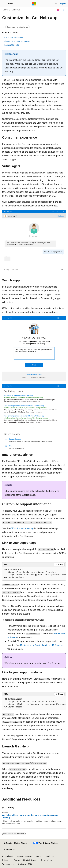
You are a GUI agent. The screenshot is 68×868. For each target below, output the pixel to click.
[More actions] (63, 10)
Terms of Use (47, 860)
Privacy (5, 860)
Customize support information (17, 41)
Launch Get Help (12, 45)
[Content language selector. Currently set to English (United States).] (15, 843)
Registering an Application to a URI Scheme (42, 645)
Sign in (63, 4)
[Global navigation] (3, 4)
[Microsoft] (34, 4)
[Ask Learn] (58, 10)
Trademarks (7, 864)
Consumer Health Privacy (25, 860)
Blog (38, 856)
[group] (34, 574)
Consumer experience (14, 38)
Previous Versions (25, 856)
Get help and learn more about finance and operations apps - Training (30, 816)
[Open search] (56, 4)
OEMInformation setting (22, 528)
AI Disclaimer (8, 856)
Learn (5, 10)
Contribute (49, 856)
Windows (16, 10)
